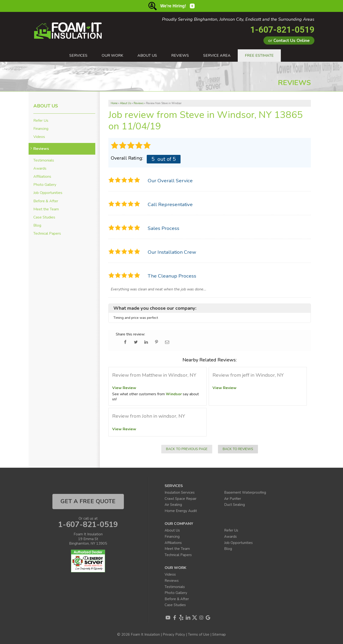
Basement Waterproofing (245, 492)
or (289, 41)
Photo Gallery (45, 185)
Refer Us (41, 121)
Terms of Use (199, 634)
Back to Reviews (238, 449)
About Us (46, 106)
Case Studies (44, 217)
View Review (124, 388)
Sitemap (219, 634)
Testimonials (44, 160)
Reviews (41, 149)
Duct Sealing (235, 505)
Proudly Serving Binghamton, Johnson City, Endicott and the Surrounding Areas (238, 20)
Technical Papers (47, 234)
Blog (37, 226)
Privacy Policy (174, 634)
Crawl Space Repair (181, 499)
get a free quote (88, 501)
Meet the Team (46, 209)
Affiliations (42, 177)
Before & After (46, 201)
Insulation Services (180, 492)
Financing (41, 129)
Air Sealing (173, 505)
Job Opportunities (48, 193)
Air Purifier (233, 499)
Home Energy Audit (181, 511)
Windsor (174, 394)
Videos (39, 137)
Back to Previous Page (187, 449)
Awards (40, 169)
